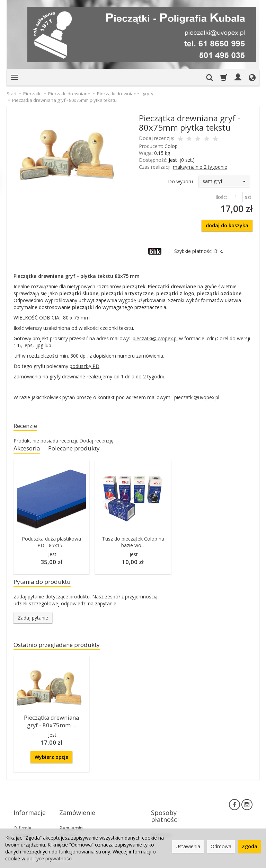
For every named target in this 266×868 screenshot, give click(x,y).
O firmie (23, 819)
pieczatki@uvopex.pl (155, 338)
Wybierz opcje (51, 759)
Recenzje (27, 426)
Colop (171, 146)
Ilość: (221, 197)
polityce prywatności (50, 858)
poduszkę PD (85, 366)
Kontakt (22, 827)
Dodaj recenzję (96, 442)
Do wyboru (180, 181)
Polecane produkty (82, 450)
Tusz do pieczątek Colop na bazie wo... (133, 544)
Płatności (161, 826)
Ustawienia (188, 846)
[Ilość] (236, 197)
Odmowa (221, 846)
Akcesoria (29, 450)
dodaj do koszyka (227, 225)
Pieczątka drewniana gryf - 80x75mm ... (51, 725)
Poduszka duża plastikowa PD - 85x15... (52, 544)
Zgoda (250, 846)
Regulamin (71, 819)
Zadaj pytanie (33, 621)
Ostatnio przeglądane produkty (64, 649)
